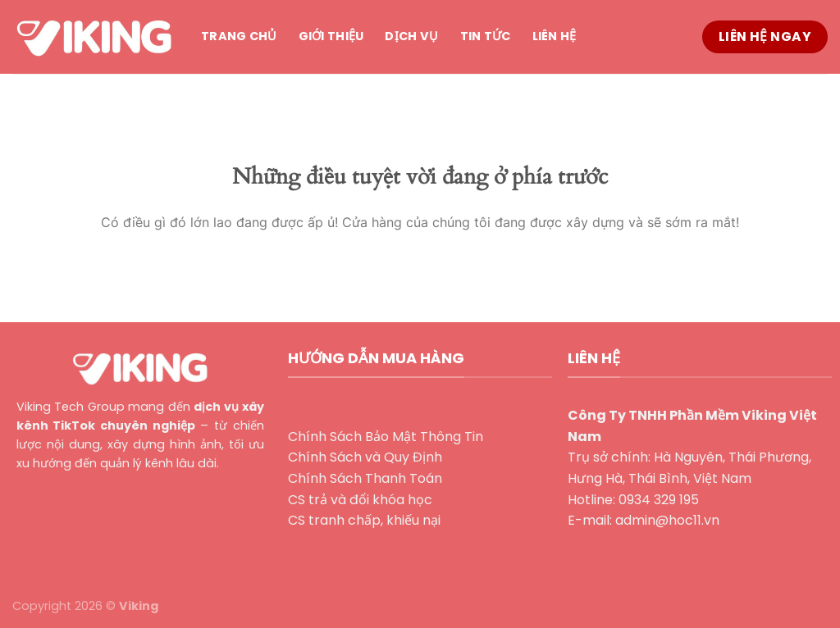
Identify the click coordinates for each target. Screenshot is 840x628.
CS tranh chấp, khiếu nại (364, 520)
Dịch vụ (411, 36)
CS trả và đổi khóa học (360, 500)
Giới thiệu (331, 36)
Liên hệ (555, 36)
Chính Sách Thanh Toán (365, 478)
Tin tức (486, 36)
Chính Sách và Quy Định (365, 457)
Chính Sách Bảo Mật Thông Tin (386, 437)
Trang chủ (239, 36)
